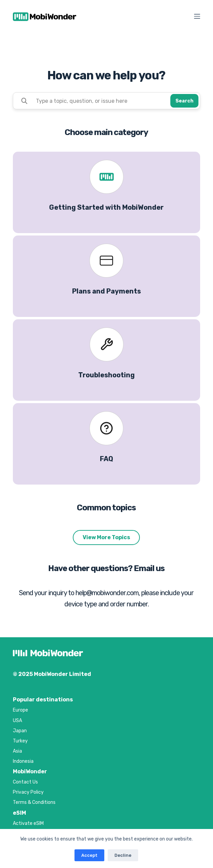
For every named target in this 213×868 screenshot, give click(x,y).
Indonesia (23, 761)
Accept (89, 855)
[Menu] (197, 16)
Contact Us (25, 782)
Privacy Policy (28, 792)
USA (17, 721)
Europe (20, 710)
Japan (20, 731)
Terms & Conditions (34, 802)
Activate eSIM (28, 823)
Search (184, 101)
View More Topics (106, 537)
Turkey (20, 741)
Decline (123, 855)
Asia (17, 751)
